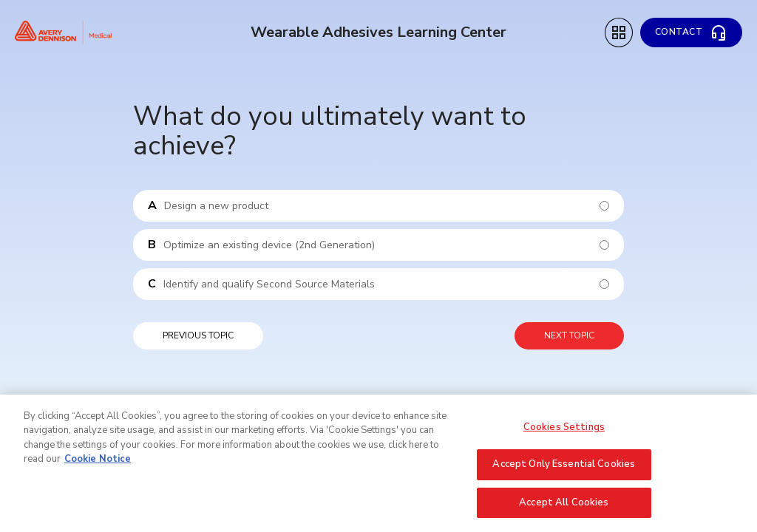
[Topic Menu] (619, 33)
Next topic (569, 335)
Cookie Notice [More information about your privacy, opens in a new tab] (98, 464)
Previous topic (198, 335)
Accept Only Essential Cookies (564, 469)
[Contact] (692, 33)
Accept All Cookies (564, 508)
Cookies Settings (564, 432)
